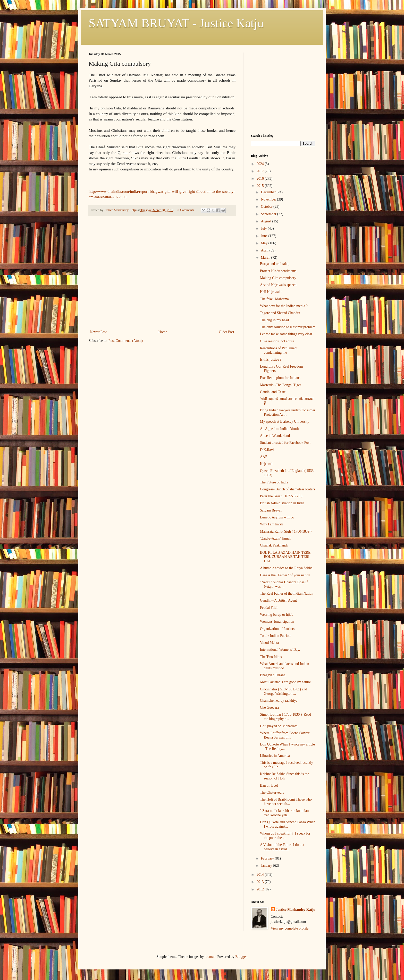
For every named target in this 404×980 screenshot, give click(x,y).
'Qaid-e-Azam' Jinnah (276, 538)
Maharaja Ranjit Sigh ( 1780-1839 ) (286, 531)
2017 (261, 171)
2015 (261, 186)
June (264, 236)
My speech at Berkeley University (285, 422)
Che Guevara (269, 708)
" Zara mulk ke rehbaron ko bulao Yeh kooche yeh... (285, 813)
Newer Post (98, 332)
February (268, 858)
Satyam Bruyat (271, 510)
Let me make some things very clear (286, 334)
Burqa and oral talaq (275, 264)
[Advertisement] (162, 290)
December (269, 192)
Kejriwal (266, 464)
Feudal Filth (269, 608)
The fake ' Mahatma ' (275, 299)
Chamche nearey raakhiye (279, 701)
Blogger (241, 957)
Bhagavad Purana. (273, 675)
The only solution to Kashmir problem (288, 327)
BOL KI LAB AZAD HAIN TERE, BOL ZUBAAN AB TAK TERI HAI (286, 557)
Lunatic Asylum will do (277, 517)
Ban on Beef (269, 786)
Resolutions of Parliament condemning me (279, 350)
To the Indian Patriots (276, 636)
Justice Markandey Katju (296, 910)
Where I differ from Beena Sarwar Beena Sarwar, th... (285, 735)
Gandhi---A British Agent (278, 600)
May (264, 243)
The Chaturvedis (272, 792)
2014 (261, 875)
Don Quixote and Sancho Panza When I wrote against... (288, 824)
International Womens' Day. (280, 650)
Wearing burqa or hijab (277, 615)
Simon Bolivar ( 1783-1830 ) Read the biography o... (285, 717)
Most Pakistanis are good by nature (285, 682)
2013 (261, 882)
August (266, 221)
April (265, 250)
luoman (210, 957)
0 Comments (186, 210)
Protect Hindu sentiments (278, 271)
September (269, 214)
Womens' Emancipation (277, 622)
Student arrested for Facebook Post (285, 443)
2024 (261, 164)
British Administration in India (282, 503)
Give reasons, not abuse (277, 341)
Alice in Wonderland (275, 436)
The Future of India (274, 482)
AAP (264, 457)
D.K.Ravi (267, 450)
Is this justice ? (271, 359)
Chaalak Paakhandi (274, 545)
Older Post (227, 332)
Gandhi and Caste (273, 392)
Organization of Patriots (277, 629)
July (264, 228)
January (267, 866)
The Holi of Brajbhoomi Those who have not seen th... (286, 802)
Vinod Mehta (269, 643)
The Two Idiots (271, 657)
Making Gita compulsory (278, 278)
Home (163, 332)
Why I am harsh (272, 524)
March (266, 258)
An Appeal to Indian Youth (279, 429)
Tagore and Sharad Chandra (280, 313)
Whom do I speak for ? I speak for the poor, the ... (285, 836)
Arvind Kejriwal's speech (278, 285)
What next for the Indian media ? (284, 306)
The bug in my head (274, 320)
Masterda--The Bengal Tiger (280, 385)
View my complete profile (290, 928)
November (269, 199)
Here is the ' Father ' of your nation (285, 575)
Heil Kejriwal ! (271, 292)
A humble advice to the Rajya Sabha (286, 568)
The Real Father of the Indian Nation (287, 593)
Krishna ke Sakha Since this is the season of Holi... (285, 776)
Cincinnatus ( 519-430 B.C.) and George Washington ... (284, 691)
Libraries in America (275, 756)
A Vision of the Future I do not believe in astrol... (282, 847)
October (267, 207)
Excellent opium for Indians (280, 378)
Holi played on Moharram (279, 726)
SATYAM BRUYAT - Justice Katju (176, 23)
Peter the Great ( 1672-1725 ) (281, 496)
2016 (261, 179)
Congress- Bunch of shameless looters (288, 489)
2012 (261, 889)
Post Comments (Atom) (126, 341)
